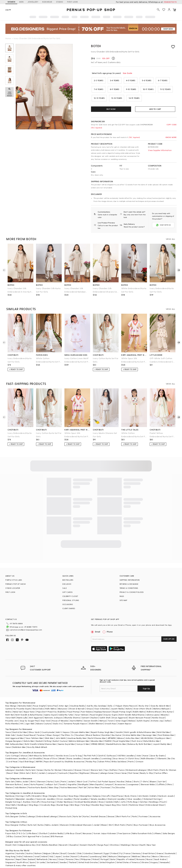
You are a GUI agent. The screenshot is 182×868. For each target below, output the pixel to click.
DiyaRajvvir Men (163, 733)
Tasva (8, 727)
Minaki (62, 753)
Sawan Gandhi (91, 715)
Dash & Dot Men (20, 727)
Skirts (34, 768)
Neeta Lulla (22, 712)
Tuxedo (62, 779)
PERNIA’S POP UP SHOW (16, 584)
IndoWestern (21, 782)
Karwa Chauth (139, 839)
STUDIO (60, 2)
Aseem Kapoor (125, 718)
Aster (139, 750)
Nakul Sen (18, 706)
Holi (15, 839)
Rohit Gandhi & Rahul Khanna (29, 709)
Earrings (20, 790)
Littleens (157, 828)
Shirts (33, 776)
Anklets (153, 790)
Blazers (153, 776)
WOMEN (11, 2)
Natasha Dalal (25, 700)
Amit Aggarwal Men (15, 733)
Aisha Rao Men (132, 733)
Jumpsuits (52, 768)
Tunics (122, 765)
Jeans (26, 779)
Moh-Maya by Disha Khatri (42, 750)
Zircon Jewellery (65, 794)
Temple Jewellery (98, 794)
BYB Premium (57, 831)
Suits (57, 776)
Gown (86, 765)
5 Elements (162, 753)
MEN (21, 2)
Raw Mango (11, 700)
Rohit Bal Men (164, 727)
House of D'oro (51, 753)
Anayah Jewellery (92, 753)
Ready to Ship (146, 768)
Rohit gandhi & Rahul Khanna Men (140, 727)
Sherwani (41, 776)
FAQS (122, 596)
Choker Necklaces (65, 796)
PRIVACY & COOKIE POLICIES (132, 592)
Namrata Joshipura (54, 712)
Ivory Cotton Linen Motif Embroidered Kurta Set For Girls (77, 360)
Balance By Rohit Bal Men (139, 739)
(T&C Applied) (97, 128)
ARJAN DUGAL (147, 733)
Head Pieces (117, 790)
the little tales (130, 430)
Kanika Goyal (158, 712)
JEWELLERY (33, 2)
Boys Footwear (141, 819)
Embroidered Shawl (155, 799)
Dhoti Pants (153, 765)
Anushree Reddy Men (77, 733)
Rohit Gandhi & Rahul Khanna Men (41, 739)
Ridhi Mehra (51, 703)
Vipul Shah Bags (27, 756)
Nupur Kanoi (29, 706)
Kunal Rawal (30, 730)
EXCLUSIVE (67, 584)
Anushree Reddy (78, 700)
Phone (109, 632)
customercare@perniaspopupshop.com (22, 630)
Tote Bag (85, 799)
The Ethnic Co (67, 730)
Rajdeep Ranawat (103, 706)
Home (8, 38)
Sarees (40, 765)
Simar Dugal (121, 715)
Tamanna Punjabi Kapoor (76, 718)
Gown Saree (121, 768)
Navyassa (87, 828)
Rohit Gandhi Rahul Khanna (132, 709)
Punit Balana (87, 706)
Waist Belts (11, 799)
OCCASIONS (68, 604)
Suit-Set (162, 776)
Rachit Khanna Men (97, 733)
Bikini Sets (25, 768)
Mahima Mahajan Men (79, 736)
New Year (151, 839)
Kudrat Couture (60, 736)
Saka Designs (169, 828)
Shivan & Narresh (77, 703)
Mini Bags (75, 799)
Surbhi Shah (105, 712)
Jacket (96, 819)
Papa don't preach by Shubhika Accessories (64, 756)
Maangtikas (86, 790)
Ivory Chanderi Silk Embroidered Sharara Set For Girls (105, 290)
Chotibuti (43, 828)
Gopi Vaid (46, 715)
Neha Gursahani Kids (142, 828)
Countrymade (48, 727)
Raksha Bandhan (50, 839)
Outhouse (111, 750)
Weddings (125, 839)
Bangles (53, 790)
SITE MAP (123, 600)
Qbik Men (49, 733)
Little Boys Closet (73, 828)
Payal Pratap (73, 706)
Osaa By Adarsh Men (160, 700)
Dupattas (74, 768)
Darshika (106, 730)
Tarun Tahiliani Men (34, 733)
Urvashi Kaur (111, 718)
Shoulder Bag (97, 799)
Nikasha (164, 709)
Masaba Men (97, 736)
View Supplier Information (160, 150)
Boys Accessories (158, 819)
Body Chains (131, 790)
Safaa (168, 715)
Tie (113, 782)
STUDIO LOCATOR (13, 588)
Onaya (90, 703)
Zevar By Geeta (157, 750)
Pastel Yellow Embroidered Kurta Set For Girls (163, 435)
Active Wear (94, 782)
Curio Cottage (12, 750)
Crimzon (140, 756)
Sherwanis (68, 765)
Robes (129, 776)
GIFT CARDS (67, 592)
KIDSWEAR (47, 2)
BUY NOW (111, 109)
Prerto (131, 756)
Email (96, 632)
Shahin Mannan (96, 718)
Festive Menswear (69, 782)
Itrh (22, 718)
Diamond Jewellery (117, 794)
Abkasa (120, 733)
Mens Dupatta (96, 779)
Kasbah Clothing (44, 736)
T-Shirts (144, 776)
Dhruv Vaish (34, 727)
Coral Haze (12, 756)
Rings (45, 790)
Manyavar (63, 703)
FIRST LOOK (73, 2)
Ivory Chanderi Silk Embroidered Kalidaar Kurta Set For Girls (75, 290)
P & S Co (21, 828)
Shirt (111, 819)
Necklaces (10, 790)
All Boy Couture (14, 831)
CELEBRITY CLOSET (70, 596)
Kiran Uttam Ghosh (143, 703)
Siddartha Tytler (66, 709)
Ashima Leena (153, 709)
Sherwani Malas (148, 779)
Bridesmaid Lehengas (136, 765)
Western (9, 782)
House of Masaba (60, 715)
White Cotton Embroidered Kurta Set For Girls (49, 360)
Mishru (8, 706)
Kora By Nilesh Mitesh (37, 742)
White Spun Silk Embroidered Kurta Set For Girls (134, 360)
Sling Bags (34, 799)
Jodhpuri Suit (51, 779)
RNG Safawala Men (14, 739)
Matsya (103, 715)
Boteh (96, 46)
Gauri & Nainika (102, 703)
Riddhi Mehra (139, 706)
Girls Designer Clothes (16, 811)
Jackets (42, 768)
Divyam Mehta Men (80, 727)
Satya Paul (52, 700)
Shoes (101, 796)
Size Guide (128, 73)
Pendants (10, 794)
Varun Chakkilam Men (16, 742)
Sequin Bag (110, 799)
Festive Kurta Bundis (38, 782)
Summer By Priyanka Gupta (18, 703)
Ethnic (169, 779)
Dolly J (111, 700)
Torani (111, 715)
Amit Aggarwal (36, 712)
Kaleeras (97, 790)
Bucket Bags (63, 799)
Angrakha (72, 779)
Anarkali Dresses (98, 811)
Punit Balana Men (166, 730)
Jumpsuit (109, 779)
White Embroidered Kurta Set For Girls (134, 290)
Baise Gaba (38, 703)
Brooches (121, 782)
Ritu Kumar (168, 706)
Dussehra (74, 839)
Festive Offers (161, 768)
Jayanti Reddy (117, 703)
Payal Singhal (96, 709)
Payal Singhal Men (122, 736)
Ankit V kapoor (63, 727)
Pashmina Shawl (137, 799)
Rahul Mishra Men (152, 736)
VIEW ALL (170, 239)
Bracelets (37, 790)
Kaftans (114, 765)
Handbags (154, 796)
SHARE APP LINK (169, 639)
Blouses (95, 768)
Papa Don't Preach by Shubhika (51, 706)
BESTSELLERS (68, 580)
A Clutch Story (133, 753)
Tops (106, 765)
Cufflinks (161, 779)
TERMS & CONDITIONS (129, 588)
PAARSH (108, 736)
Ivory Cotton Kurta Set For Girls (106, 360)
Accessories (120, 779)
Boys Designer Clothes (16, 819)
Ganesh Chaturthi (88, 839)
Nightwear (85, 768)
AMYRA (39, 756)
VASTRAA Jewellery (126, 750)
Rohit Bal (10, 709)
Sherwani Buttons (14, 779)
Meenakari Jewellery (25, 794)
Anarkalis (20, 765)
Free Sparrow (124, 828)
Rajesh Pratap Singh (122, 706)
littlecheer (156, 355)
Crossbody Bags (48, 799)
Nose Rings (74, 790)
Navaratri (64, 839)
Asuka (20, 730)
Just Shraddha (35, 753)
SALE (65, 588)
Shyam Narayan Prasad (140, 712)
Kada (94, 796)
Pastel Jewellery (81, 794)
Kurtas (50, 776)
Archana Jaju (157, 715)
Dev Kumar (117, 730)
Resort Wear (13, 768)
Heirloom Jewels (166, 790)
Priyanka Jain (12, 715)
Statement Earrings (152, 794)
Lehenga (31, 811)
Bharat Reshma (93, 730)
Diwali (8, 839)
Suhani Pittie (104, 756)
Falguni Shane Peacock (126, 700)
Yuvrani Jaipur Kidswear (105, 828)
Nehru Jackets (52, 819)
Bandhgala (83, 779)
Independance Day (27, 839)
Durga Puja (103, 839)
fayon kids (42, 355)
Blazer (104, 819)
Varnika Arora (62, 750)
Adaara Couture (43, 718)
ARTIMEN (111, 733)
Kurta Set (77, 811)
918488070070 (170, 2)
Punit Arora (137, 736)
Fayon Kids (11, 828)
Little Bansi (32, 828)
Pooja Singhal (39, 700)
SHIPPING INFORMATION (130, 580)
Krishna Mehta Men (132, 730)
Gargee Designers (14, 736)
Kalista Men (29, 736)
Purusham (80, 730)
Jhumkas (27, 796)
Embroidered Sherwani (81, 819)
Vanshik (119, 727)
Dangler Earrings (13, 796)
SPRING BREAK (98, 739)
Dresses (78, 765)
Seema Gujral (50, 709)
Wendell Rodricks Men (116, 739)
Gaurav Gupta (111, 709)
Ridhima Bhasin (154, 706)
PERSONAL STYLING (71, 600)
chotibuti (13, 355)
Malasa (132, 715)
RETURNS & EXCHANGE (129, 584)
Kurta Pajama (37, 779)
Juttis (123, 796)
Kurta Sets (31, 765)
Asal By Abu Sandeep (96, 700)
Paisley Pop (91, 756)
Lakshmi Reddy (56, 828)
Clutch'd (101, 750)
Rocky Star (144, 700)
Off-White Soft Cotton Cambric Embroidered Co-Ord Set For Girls (162, 360)
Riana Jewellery (74, 753)
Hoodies (121, 776)
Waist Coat (82, 776)
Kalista (129, 703)
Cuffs (28, 790)
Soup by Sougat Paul (29, 715)
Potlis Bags (133, 796)
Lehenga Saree (107, 768)
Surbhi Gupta (143, 715)
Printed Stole (11, 803)
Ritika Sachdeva (119, 756)
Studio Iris (57, 718)
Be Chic (172, 753)
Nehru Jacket (22, 776)
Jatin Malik (61, 733)
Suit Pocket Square (106, 776)
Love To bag (76, 750)
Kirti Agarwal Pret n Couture (36, 831)
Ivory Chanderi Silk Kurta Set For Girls (48, 290)
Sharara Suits (65, 811)
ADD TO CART (155, 109)
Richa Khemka (12, 718)
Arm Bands (143, 790)
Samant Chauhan (90, 712)
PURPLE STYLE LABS (14, 580)
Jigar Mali (30, 718)
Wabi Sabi (10, 730)
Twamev (41, 730)
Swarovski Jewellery (46, 794)
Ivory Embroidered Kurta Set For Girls (162, 290)
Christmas (115, 839)
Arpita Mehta (76, 715)
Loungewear (133, 779)
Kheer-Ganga (53, 730)
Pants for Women (168, 765)
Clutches (143, 796)
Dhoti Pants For (123, 811)
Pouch (163, 796)
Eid (39, 839)
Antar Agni (64, 700)
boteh (11, 285)
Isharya (24, 750)
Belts (117, 796)
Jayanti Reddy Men (162, 739)
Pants (64, 776)
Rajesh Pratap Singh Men (102, 727)
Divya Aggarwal (120, 712)
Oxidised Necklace (83, 796)
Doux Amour (119, 753)
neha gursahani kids (76, 355)
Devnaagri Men (150, 730)
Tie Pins (93, 776)
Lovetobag (106, 753)
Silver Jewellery (134, 794)
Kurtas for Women (53, 765)
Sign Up (146, 683)
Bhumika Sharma (72, 712)
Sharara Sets (97, 765)
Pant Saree (133, 768)
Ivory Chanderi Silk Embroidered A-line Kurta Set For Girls (20, 290)
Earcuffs (106, 790)
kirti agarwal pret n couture (134, 355)
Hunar (146, 750)
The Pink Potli (90, 750)
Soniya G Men (83, 739)
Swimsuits (63, 768)
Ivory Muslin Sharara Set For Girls (105, 435)
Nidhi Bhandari (148, 753)
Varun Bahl (10, 712)
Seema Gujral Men (66, 739)
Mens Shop (54, 782)
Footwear (106, 782)
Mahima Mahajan (161, 703)
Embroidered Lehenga (47, 811)
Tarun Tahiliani (82, 709)
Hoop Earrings (48, 796)
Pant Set (83, 782)
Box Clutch (122, 799)
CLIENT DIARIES (69, 608)
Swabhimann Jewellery (16, 753)
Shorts (136, 776)
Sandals (109, 796)
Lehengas (10, 765)
